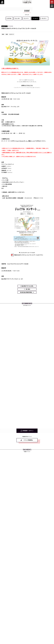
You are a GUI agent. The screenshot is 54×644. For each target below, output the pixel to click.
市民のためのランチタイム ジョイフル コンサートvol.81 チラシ (29, 255)
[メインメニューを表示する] (52, 2)
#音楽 (7, 34)
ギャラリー (44, 18)
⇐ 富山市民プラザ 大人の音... (27, 286)
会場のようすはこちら (27, 85)
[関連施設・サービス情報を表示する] (2, 2)
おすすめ (9, 18)
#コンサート (12, 34)
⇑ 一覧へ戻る (27, 289)
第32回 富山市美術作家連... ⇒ (27, 292)
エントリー (27, 18)
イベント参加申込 (28, 440)
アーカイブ (35, 18)
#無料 (3, 34)
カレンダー (18, 18)
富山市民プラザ (27, 2)
